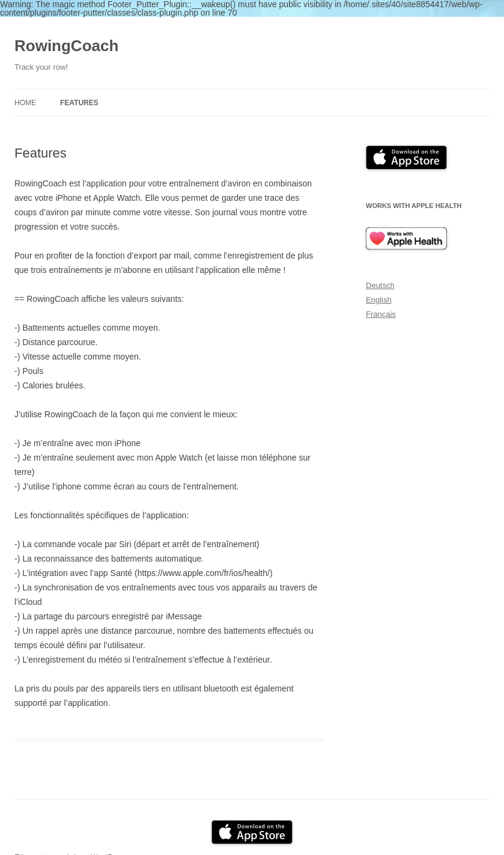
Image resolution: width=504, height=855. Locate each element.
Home (25, 103)
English (379, 300)
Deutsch (380, 285)
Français (381, 314)
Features (79, 103)
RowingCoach (66, 46)
